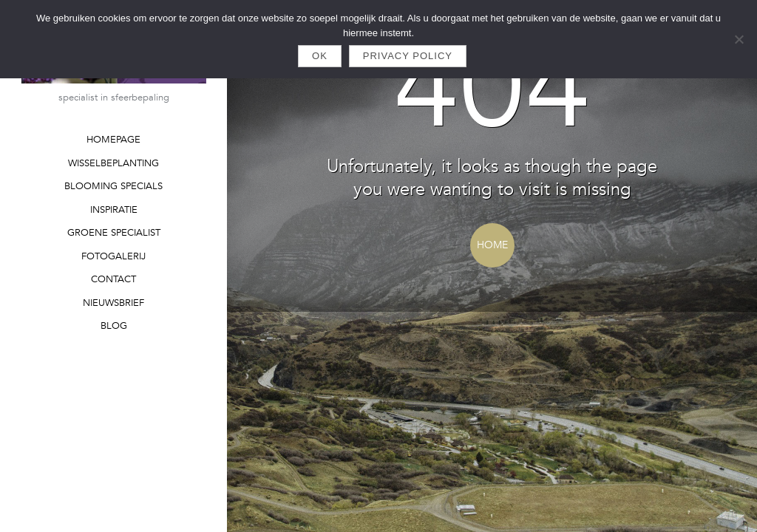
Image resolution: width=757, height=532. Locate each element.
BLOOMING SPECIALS (113, 186)
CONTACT (113, 279)
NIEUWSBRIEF (113, 303)
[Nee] (739, 39)
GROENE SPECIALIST (114, 233)
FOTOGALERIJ (113, 256)
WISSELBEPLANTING (113, 163)
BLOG (114, 326)
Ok (320, 56)
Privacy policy (408, 56)
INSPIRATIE (114, 210)
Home (492, 245)
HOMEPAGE (113, 140)
